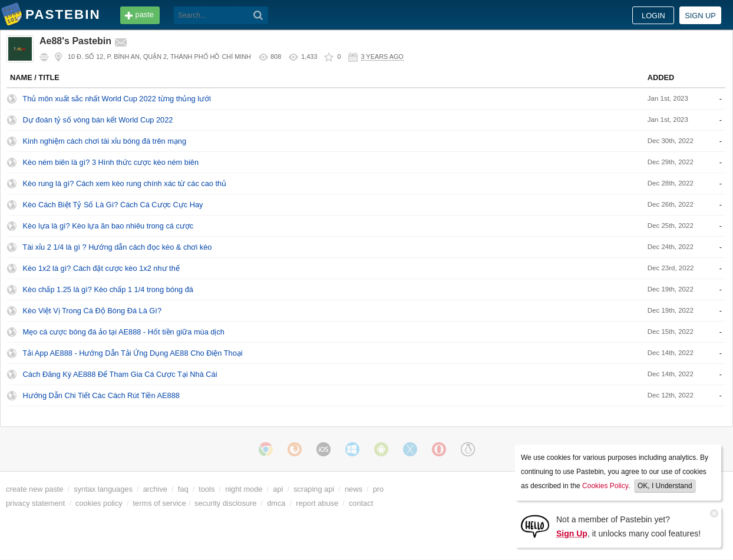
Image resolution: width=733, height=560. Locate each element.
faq (183, 489)
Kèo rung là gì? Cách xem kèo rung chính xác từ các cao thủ (125, 183)
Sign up (700, 16)
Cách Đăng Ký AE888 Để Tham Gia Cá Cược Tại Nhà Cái (120, 374)
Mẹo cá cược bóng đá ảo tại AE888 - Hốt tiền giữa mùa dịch (124, 332)
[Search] (258, 15)
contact (361, 503)
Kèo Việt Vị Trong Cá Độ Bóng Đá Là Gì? (92, 311)
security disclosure (225, 503)
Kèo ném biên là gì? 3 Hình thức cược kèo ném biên (111, 162)
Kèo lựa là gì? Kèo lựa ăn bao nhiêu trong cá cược (108, 226)
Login (653, 16)
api (278, 489)
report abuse (317, 503)
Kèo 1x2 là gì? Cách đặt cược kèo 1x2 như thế (101, 268)
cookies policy (99, 503)
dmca (276, 503)
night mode (244, 489)
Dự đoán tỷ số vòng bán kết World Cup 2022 (98, 120)
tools (207, 489)
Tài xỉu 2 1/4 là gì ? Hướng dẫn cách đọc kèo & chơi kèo (117, 247)
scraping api (314, 489)
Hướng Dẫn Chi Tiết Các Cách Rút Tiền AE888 (101, 395)
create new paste (34, 489)
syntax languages (103, 489)
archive (155, 489)
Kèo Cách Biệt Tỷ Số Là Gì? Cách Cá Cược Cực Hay (113, 205)
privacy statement (35, 503)
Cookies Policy (605, 486)
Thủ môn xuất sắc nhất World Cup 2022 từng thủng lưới (117, 99)
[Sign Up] (535, 526)
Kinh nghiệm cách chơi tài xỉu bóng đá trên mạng (105, 141)
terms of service (160, 503)
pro (379, 489)
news (354, 489)
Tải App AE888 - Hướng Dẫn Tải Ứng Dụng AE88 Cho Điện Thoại (132, 353)
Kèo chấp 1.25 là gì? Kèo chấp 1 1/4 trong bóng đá (108, 289)
